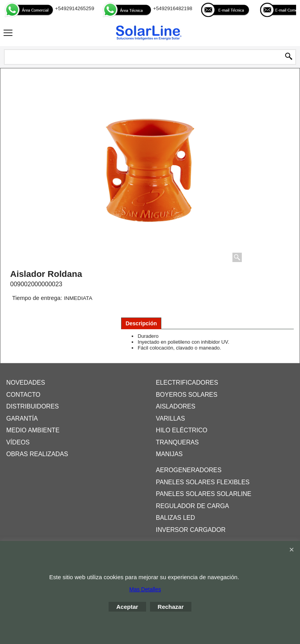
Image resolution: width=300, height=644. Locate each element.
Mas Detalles (145, 589)
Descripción (141, 323)
